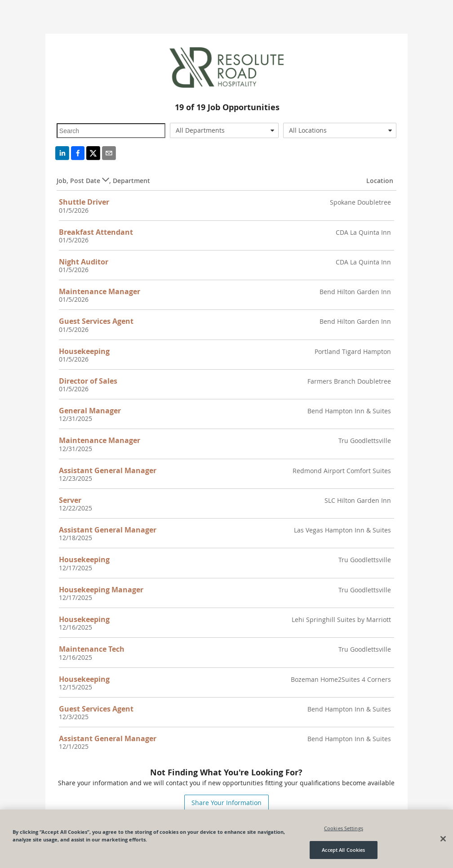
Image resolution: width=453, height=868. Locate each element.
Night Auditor (84, 262)
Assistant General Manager (108, 470)
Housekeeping (84, 351)
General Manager (90, 411)
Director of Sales (88, 381)
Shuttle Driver (84, 202)
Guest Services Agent (96, 321)
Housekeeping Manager (101, 590)
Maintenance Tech (92, 649)
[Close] (443, 839)
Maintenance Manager (100, 291)
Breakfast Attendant (96, 232)
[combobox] (224, 130)
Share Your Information (226, 803)
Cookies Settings (344, 828)
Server (70, 500)
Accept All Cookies (343, 850)
